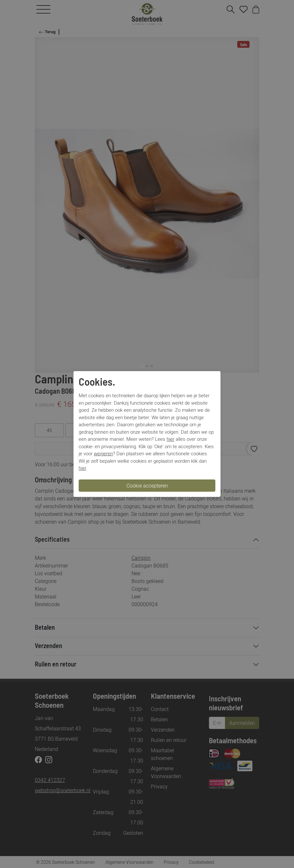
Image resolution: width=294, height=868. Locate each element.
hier (171, 439)
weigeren (103, 453)
